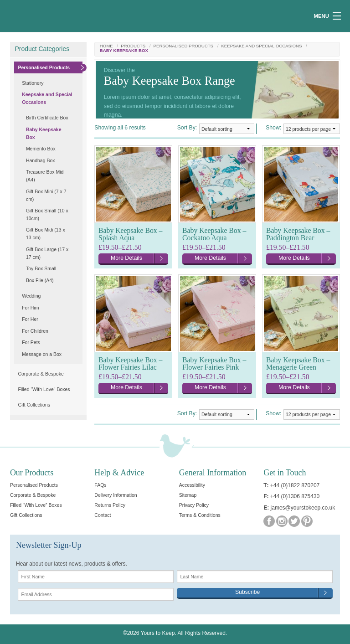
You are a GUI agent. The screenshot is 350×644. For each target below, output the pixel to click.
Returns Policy (110, 505)
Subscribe (247, 592)
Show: (273, 128)
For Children (35, 331)
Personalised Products (183, 46)
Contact (103, 515)
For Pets (31, 342)
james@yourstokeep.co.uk (303, 508)
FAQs (100, 485)
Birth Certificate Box (47, 118)
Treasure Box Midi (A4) (45, 176)
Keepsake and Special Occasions (261, 46)
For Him (30, 308)
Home (106, 46)
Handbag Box (41, 160)
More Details (126, 258)
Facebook (269, 521)
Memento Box (41, 149)
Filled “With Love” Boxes (36, 505)
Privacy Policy (194, 505)
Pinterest (307, 521)
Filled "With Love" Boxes (44, 389)
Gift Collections (34, 405)
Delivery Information (116, 495)
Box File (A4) (40, 280)
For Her (30, 319)
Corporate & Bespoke (41, 374)
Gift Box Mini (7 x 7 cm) (46, 195)
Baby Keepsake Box (44, 133)
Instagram (282, 521)
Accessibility (192, 485)
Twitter (294, 521)
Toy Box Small (41, 268)
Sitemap (188, 495)
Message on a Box (42, 354)
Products (133, 46)
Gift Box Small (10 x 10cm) (47, 214)
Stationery (33, 83)
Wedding (31, 296)
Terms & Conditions (200, 515)
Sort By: (187, 128)
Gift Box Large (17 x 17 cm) (47, 253)
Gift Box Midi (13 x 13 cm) (46, 234)
